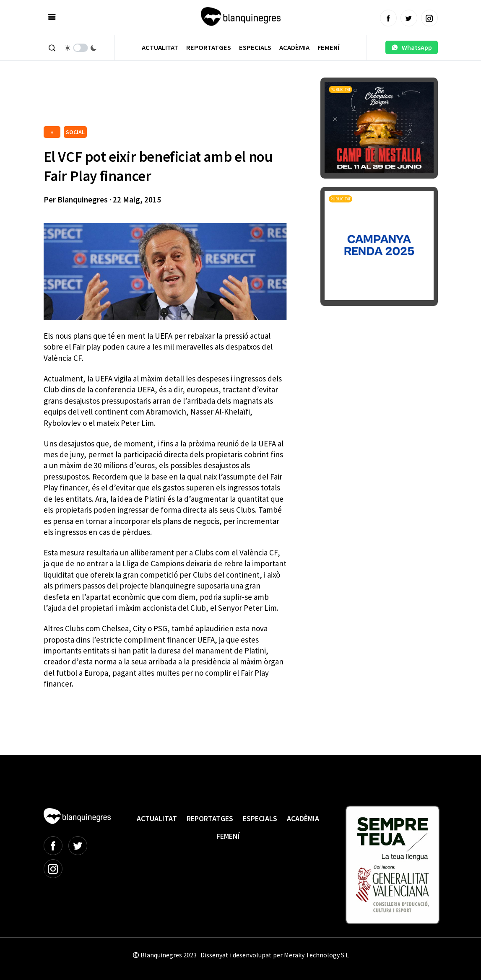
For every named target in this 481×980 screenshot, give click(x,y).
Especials (255, 48)
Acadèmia (294, 48)
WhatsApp (412, 47)
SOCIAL (75, 132)
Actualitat (160, 48)
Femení (328, 48)
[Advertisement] (196, 101)
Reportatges (209, 48)
